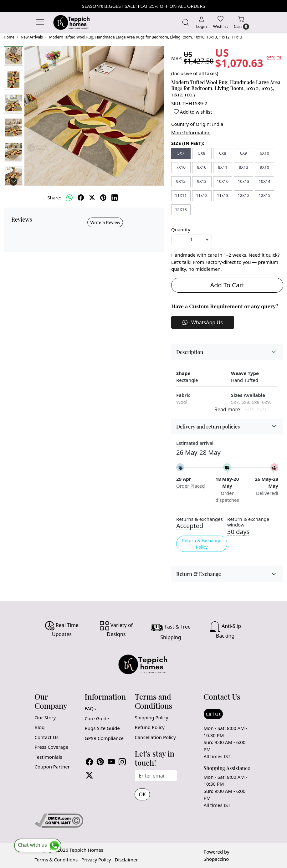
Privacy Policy (96, 860)
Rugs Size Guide (102, 728)
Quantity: (181, 229)
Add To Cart (227, 285)
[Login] (201, 22)
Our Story (45, 717)
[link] (186, 22)
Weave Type (245, 373)
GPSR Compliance (104, 738)
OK (142, 794)
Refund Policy (149, 727)
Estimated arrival (195, 443)
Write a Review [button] (105, 222)
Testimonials (49, 757)
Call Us (213, 714)
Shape (183, 373)
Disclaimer (126, 860)
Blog (40, 727)
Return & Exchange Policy (202, 544)
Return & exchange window (248, 522)
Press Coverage (52, 747)
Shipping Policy (151, 717)
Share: (54, 198)
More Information (191, 132)
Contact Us (47, 737)
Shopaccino (216, 859)
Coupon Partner (52, 767)
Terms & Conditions (56, 860)
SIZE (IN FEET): (188, 143)
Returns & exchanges (200, 519)
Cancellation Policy (155, 737)
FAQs (90, 708)
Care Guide (97, 718)
